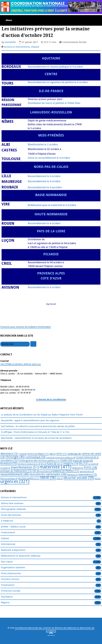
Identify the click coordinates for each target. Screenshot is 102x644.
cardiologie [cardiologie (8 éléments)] (74, 454)
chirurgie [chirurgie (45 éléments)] (15, 457)
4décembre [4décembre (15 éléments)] (9, 454)
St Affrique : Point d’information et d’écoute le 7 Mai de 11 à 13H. (35, 432)
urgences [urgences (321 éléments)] (15, 481)
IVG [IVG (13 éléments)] (83, 464)
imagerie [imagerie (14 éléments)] (71, 464)
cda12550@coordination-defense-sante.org (20, 364)
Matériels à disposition (13, 550)
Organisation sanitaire (13, 568)
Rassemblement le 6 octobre (44, 287)
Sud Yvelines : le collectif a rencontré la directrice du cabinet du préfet (38, 426)
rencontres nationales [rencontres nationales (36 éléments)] (48, 474)
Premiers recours (10, 579)
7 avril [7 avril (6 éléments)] (23, 454)
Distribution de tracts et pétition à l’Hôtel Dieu (54, 103)
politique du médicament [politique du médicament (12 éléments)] (16, 471)
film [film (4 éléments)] (43, 464)
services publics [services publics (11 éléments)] (29, 478)
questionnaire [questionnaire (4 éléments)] (87, 471)
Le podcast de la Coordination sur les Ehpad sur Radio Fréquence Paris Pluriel (42, 415)
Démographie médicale (13, 509)
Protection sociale (11, 591)
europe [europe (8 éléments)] (88, 461)
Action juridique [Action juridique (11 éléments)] (38, 454)
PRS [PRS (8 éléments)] (36, 471)
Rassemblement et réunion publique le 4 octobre (55, 67)
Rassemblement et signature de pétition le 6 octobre (58, 82)
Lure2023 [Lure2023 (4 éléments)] (5, 468)
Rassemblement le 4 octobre (44, 176)
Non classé (7, 562)
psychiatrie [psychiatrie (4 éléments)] (46, 471)
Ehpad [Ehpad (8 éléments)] (78, 461)
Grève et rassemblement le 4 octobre (49, 158)
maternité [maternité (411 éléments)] (55, 467)
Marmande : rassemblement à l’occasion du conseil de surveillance (36, 438)
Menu (9, 20)
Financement (8, 533)
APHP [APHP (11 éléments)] (62, 454)
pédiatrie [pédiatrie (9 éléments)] (59, 471)
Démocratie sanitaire (12, 503)
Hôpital (35, 47)
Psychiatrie (7, 597)
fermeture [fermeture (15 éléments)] (9, 464)
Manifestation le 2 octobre (43, 144)
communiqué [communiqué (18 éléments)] (35, 457)
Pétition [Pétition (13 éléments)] (72, 471)
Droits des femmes (11, 515)
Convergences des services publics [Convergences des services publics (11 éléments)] (39, 461)
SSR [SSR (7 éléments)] (60, 478)
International (8, 544)
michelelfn (10, 42)
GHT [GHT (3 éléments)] (60, 464)
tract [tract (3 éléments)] (97, 478)
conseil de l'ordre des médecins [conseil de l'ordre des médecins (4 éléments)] (61, 457)
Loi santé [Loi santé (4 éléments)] (93, 464)
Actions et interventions (17, 47)
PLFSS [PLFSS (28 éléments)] (90, 467)
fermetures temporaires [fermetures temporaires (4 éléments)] (29, 464)
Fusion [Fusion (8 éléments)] (52, 464)
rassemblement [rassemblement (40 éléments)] (15, 474)
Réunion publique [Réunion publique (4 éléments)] (9, 478)
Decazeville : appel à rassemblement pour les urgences (30, 420)
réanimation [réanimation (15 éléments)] (88, 474)
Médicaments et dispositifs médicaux (21, 556)
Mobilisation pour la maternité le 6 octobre (52, 205)
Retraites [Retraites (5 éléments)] (72, 475)
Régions (5, 603)
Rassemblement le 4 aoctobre (45, 187)
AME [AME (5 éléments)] (52, 454)
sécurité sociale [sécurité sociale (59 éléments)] (79, 478)
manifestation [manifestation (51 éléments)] (25, 467)
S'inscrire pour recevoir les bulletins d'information (26, 327)
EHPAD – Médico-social (13, 527)
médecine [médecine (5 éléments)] (78, 468)
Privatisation (8, 585)
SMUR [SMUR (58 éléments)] (48, 478)
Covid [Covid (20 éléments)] (66, 460)
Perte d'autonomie (11, 574)
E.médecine (7, 521)
